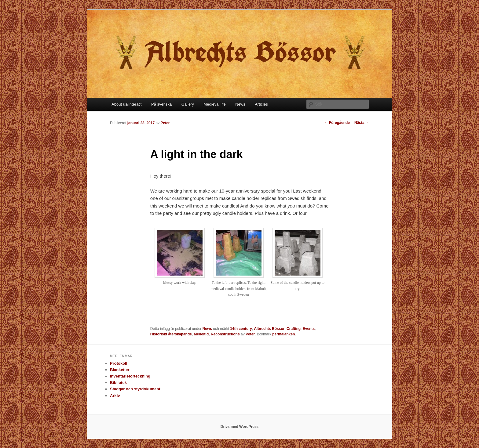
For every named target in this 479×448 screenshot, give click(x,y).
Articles (261, 104)
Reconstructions (225, 334)
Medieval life (214, 104)
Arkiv (115, 396)
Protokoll (119, 363)
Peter (165, 123)
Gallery (188, 104)
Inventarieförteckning (130, 376)
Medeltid (201, 334)
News (240, 104)
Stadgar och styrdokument (135, 389)
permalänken (283, 334)
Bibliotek (118, 383)
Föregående (337, 123)
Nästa (362, 123)
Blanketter (120, 370)
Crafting (294, 329)
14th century (241, 329)
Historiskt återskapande (171, 334)
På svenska (161, 104)
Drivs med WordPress (240, 427)
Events (309, 329)
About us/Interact (126, 104)
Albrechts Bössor (269, 329)
